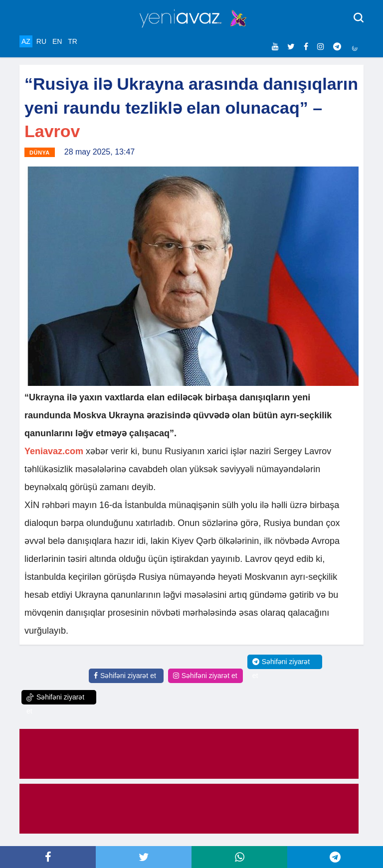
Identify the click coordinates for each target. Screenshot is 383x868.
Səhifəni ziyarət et (125, 676)
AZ (26, 41)
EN (57, 41)
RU (41, 41)
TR (73, 41)
